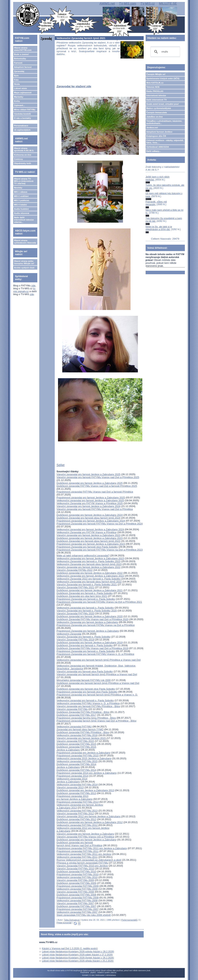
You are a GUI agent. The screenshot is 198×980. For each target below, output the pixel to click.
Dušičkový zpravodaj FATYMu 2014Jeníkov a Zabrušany (76, 766)
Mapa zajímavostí (23, 93)
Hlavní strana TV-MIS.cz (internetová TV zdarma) (24, 181)
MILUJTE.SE (168, 4)
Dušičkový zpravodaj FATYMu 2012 (76, 819)
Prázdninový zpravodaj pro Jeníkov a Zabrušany (84, 753)
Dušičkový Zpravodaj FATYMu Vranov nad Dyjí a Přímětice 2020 (93, 619)
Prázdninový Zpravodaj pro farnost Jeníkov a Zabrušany (88, 631)
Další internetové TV (157, 100)
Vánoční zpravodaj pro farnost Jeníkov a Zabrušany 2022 (89, 567)
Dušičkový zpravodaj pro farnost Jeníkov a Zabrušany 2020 (90, 616)
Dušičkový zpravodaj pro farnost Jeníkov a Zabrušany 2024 (90, 515)
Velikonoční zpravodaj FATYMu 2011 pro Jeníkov (84, 854)
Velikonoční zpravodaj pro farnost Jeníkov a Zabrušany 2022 (90, 576)
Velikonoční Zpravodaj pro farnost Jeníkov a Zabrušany (87, 622)
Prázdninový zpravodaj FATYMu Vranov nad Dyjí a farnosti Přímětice (95, 492)
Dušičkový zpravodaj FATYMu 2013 (76, 793)
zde (33, 286)
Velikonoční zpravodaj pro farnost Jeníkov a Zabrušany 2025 (90, 500)
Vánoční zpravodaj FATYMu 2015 (75, 741)
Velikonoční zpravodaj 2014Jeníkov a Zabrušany (72, 780)
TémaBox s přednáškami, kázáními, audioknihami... (164, 122)
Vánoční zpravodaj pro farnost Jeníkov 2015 (82, 738)
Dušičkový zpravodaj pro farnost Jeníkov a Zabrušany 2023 (90, 538)
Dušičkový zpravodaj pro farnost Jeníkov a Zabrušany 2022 (90, 573)
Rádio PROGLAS (155, 91)
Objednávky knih (22, 163)
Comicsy (18, 159)
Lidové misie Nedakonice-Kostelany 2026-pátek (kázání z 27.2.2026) (77, 955)
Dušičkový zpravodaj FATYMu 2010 (76, 871)
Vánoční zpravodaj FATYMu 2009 (75, 880)
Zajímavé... (19, 105)
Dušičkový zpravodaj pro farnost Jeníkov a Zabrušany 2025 (90, 483)
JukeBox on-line (155, 117)
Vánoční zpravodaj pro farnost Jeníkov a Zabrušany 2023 (89, 535)
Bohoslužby (20, 59)
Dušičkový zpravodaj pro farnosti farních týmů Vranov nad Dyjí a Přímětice (80, 844)
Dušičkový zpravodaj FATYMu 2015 (76, 744)
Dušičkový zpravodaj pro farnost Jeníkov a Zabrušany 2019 (90, 642)
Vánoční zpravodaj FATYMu (72, 709)
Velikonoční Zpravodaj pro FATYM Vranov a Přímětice (87, 532)
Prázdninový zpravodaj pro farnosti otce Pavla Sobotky (87, 692)
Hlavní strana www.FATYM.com (23, 49)
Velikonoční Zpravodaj (69, 634)
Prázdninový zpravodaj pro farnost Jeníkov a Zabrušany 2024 (91, 521)
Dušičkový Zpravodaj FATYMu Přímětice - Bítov (83, 712)
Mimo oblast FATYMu (25, 110)
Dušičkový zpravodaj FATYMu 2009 (76, 883)
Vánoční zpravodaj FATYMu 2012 (75, 814)
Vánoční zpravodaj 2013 (70, 787)
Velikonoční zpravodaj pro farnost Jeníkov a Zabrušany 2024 (90, 529)
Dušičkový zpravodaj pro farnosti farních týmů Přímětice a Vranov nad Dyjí (98, 683)
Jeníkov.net (152, 128)
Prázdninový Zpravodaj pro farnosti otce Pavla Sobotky (87, 547)
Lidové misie (20, 88)
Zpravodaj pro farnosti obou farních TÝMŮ (80, 729)
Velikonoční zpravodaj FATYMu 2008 (77, 900)
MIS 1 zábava (20, 192)
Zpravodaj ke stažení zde (74, 86)
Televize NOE (153, 87)
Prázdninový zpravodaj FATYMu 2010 (78, 874)
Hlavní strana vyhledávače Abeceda (25, 242)
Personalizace (21, 126)
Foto (16, 80)
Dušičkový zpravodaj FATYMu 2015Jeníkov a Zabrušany (76, 748)
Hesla (17, 84)
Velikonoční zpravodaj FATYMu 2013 (77, 811)
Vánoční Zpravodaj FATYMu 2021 (76, 587)
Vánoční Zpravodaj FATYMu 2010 (76, 869)
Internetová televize (156, 95)
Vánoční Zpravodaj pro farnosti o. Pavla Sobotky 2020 (87, 611)
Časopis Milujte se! (156, 74)
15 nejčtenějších (22, 130)
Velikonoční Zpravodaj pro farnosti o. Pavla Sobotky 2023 (89, 561)
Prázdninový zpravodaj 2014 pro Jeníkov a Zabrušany (87, 773)
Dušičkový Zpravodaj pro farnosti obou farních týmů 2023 (89, 541)
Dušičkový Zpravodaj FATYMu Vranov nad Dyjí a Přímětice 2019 (93, 648)
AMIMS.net (107, 4)
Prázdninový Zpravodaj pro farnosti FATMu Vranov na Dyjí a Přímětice (96, 625)
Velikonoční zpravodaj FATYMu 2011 (77, 857)
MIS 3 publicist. (22, 200)
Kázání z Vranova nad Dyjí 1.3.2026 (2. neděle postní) (70, 948)
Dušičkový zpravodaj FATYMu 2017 (76, 715)
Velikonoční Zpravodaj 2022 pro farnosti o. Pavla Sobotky (89, 579)
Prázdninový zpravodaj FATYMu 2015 (78, 756)
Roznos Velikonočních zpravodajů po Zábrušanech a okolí (89, 860)
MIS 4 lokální (20, 205)
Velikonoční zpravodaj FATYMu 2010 (77, 877)
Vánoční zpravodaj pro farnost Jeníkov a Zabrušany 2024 (89, 506)
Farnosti (18, 63)
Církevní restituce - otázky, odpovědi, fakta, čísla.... (165, 141)
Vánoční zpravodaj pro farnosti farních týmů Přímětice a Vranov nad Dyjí (97, 674)
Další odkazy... (154, 151)
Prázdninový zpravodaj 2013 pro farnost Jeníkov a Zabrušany (75, 798)
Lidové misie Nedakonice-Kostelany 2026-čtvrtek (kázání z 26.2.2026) (78, 958)
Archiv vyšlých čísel (24, 268)
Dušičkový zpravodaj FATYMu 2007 (76, 906)
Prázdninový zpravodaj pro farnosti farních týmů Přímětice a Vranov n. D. (97, 695)
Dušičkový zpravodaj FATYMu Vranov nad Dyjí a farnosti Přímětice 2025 (97, 486)
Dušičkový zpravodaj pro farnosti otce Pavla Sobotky (86, 689)
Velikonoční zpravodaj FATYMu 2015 (77, 761)
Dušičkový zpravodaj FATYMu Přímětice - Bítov (83, 732)
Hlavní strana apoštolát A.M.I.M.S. (24, 149)
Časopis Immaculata (157, 112)
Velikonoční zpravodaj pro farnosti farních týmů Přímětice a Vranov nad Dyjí (99, 660)
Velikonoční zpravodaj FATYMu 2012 (78, 825)
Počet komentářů (129, 920)
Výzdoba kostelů (22, 114)
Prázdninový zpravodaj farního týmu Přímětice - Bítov (86, 718)
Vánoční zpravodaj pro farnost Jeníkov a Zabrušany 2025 (89, 474)
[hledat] (165, 52)
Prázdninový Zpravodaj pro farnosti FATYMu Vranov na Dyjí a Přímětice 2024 (100, 524)
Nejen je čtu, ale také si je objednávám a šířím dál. (159, 228)
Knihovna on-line (23, 155)
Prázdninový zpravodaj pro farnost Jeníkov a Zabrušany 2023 (91, 544)
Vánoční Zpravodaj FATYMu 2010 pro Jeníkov (82, 866)
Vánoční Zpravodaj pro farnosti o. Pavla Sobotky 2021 (87, 585)
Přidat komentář (64, 923)
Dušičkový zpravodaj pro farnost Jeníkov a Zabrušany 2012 (90, 822)
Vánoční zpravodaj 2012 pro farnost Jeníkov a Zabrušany (89, 816)
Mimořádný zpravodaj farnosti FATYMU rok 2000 (84, 680)
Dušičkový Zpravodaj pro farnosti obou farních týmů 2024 (89, 518)
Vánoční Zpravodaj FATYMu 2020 (76, 613)
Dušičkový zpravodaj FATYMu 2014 (76, 770)
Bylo (16, 76)
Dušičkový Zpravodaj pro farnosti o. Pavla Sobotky (85, 593)
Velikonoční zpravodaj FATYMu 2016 (77, 735)
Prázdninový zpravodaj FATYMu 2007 (78, 909)
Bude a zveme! (21, 54)
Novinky (18, 188)
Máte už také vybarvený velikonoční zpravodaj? (83, 556)
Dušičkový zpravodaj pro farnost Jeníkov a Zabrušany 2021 (90, 590)
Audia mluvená (21, 213)
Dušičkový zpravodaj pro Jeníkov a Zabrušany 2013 (85, 790)
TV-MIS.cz (148, 4)
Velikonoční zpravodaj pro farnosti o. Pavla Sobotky (85, 608)
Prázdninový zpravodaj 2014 (73, 776)
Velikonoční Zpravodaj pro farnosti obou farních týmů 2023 (89, 564)
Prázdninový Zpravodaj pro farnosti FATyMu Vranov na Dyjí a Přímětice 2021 (99, 602)
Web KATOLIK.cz (155, 83)
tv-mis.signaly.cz (24, 290)
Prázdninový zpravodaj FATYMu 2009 (78, 886)
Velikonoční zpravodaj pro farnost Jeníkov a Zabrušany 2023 (90, 558)
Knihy (17, 101)
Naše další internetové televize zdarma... (24, 220)
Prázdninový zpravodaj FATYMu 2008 (78, 898)
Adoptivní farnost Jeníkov (159, 132)
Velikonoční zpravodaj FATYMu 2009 (77, 889)
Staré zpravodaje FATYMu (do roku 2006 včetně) (84, 915)
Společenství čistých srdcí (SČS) (163, 78)
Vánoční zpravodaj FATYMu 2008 (75, 892)
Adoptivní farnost (23, 67)
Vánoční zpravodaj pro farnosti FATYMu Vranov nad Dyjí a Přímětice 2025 (98, 477)
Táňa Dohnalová (72, 920)
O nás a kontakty (22, 118)
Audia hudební (21, 209)
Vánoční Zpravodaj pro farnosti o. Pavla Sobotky (84, 637)
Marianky (19, 97)
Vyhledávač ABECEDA (158, 147)
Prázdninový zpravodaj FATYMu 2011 (78, 851)
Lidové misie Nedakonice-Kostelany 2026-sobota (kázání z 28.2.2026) (78, 952)
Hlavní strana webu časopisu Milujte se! (24, 262)
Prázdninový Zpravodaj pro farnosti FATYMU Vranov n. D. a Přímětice (96, 654)
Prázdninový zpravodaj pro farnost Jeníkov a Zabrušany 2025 (91, 498)
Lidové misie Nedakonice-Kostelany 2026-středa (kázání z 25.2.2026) (78, 961)
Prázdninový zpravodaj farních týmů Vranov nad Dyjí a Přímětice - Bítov (97, 721)
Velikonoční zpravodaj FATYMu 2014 (77, 785)
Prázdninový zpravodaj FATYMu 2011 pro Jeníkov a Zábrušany (92, 848)
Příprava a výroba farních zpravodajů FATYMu (82, 863)
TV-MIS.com (128, 4)
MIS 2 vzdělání (21, 196)
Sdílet (61, 465)
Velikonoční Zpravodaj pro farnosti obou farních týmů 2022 (89, 582)
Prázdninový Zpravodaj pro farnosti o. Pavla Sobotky (86, 599)
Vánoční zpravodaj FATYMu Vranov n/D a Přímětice (85, 837)
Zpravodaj (19, 71)
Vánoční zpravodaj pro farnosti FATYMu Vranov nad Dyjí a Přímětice (95, 509)
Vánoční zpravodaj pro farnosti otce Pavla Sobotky (85, 671)
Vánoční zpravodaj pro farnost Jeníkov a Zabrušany (85, 834)
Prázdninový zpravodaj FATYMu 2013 (78, 802)
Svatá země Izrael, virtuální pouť (163, 104)
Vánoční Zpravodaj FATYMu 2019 (76, 640)
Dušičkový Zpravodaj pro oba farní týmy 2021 (82, 596)
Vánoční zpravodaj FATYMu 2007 (75, 903)
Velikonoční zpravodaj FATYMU (74, 727)
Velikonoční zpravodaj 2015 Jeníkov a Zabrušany (84, 758)
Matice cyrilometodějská (159, 108)
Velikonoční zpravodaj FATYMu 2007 (77, 912)
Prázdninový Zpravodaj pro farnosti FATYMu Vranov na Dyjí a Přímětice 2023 (100, 550)
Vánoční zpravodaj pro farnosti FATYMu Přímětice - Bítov (88, 706)
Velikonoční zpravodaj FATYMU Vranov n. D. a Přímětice (88, 703)
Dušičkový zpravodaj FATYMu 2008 (76, 895)
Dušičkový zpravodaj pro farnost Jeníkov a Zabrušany (87, 840)
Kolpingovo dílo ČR (156, 136)
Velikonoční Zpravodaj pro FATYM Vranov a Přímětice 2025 (90, 503)
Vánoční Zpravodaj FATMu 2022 (75, 570)
